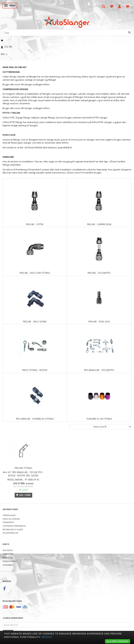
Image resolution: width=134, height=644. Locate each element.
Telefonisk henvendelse (14, 526)
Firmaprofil (9, 522)
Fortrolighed (9, 515)
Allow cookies (118, 641)
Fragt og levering (11, 519)
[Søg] (129, 33)
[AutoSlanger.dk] (67, 21)
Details (47, 637)
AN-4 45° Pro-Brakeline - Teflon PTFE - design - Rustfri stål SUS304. (23, 474)
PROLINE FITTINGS (23, 468)
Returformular (10, 533)
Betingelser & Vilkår (13, 529)
